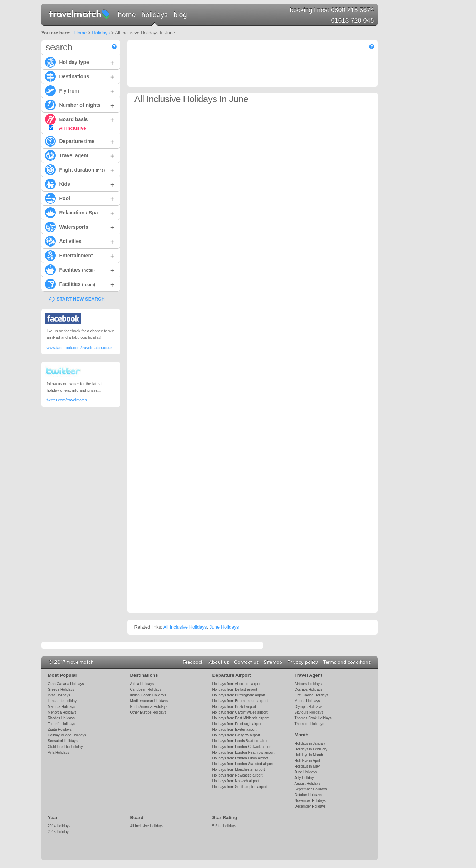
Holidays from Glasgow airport (236, 735)
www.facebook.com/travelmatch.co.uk (80, 348)
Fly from (80, 90)
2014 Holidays (59, 826)
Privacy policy (303, 662)
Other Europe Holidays (148, 712)
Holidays (155, 15)
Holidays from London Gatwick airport (242, 747)
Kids (80, 184)
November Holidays (310, 801)
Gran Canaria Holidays (66, 684)
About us (219, 662)
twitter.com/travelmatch (67, 400)
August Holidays (308, 783)
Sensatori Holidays (63, 741)
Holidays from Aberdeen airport (237, 684)
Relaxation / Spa (80, 212)
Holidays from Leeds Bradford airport (242, 741)
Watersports (80, 227)
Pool (80, 198)
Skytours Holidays (309, 712)
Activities (80, 241)
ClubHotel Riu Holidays (66, 747)
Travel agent (80, 155)
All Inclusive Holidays (185, 627)
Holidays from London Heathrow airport (244, 752)
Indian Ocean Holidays (148, 695)
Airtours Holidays (308, 684)
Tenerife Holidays (62, 724)
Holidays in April (307, 761)
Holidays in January (310, 743)
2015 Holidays (59, 832)
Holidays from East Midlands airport (241, 718)
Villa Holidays (59, 752)
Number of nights (80, 105)
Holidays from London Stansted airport (243, 764)
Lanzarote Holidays (63, 701)
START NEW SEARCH (81, 299)
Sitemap (273, 662)
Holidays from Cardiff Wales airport (240, 712)
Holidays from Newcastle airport (238, 775)
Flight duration (80, 169)
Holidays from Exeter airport (235, 730)
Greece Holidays (61, 690)
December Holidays (310, 806)
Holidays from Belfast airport (235, 690)
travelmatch (80, 14)
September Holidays (311, 789)
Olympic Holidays (308, 707)
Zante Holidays (60, 730)
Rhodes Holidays (61, 718)
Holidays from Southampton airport (240, 787)
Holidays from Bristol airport (234, 707)
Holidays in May (307, 766)
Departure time (80, 141)
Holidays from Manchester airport (239, 770)
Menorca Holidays (62, 712)
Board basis (80, 119)
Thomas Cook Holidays (313, 718)
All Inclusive (67, 128)
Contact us (246, 662)
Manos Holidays (307, 701)
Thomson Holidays (310, 724)
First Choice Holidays (311, 695)
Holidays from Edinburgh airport (237, 724)
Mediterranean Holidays (149, 701)
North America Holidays (149, 707)
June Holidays (224, 627)
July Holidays (305, 778)
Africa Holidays (142, 684)
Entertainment (80, 255)
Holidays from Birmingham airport (239, 695)
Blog (180, 15)
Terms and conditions (347, 662)
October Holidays (308, 795)
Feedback (193, 662)
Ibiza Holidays (59, 695)
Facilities (80, 269)
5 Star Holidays (225, 826)
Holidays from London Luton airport (240, 758)
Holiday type (80, 62)
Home (127, 15)
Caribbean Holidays (146, 690)
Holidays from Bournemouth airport (240, 701)
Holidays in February (311, 749)
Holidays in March (309, 755)
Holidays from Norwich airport (236, 781)
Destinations (80, 76)
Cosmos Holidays (309, 690)
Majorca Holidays (62, 707)
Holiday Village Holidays (67, 735)
